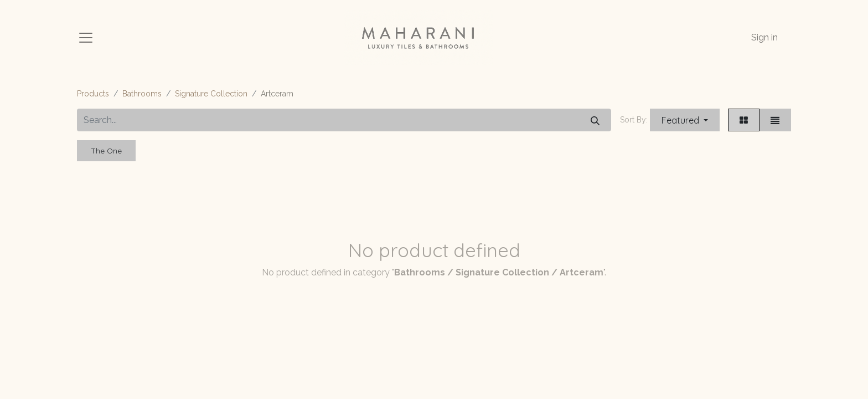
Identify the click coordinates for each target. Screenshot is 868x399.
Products (93, 94)
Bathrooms (142, 94)
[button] (685, 120)
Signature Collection (211, 94)
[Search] (595, 120)
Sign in (764, 37)
